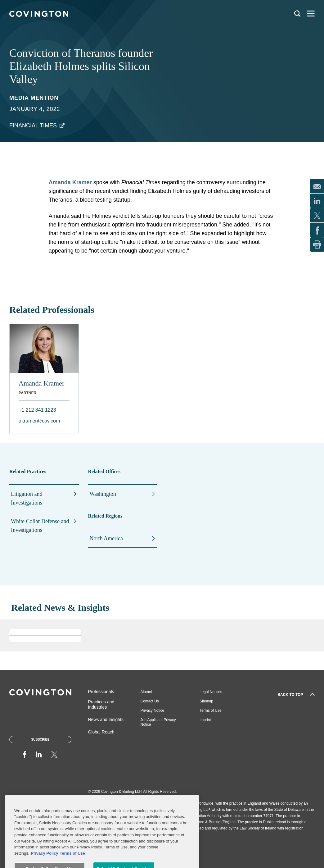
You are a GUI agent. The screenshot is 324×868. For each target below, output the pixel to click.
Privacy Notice (153, 710)
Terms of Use (211, 710)
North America (106, 538)
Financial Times (33, 126)
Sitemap (206, 701)
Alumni (146, 692)
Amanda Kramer (70, 182)
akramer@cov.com (39, 421)
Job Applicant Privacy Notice (158, 722)
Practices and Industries (101, 704)
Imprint (205, 720)
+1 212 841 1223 (37, 410)
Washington (103, 494)
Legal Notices (211, 692)
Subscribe (40, 740)
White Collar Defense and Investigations (40, 526)
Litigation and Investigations (27, 498)
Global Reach (101, 732)
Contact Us (150, 701)
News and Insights (106, 720)
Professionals (101, 692)
